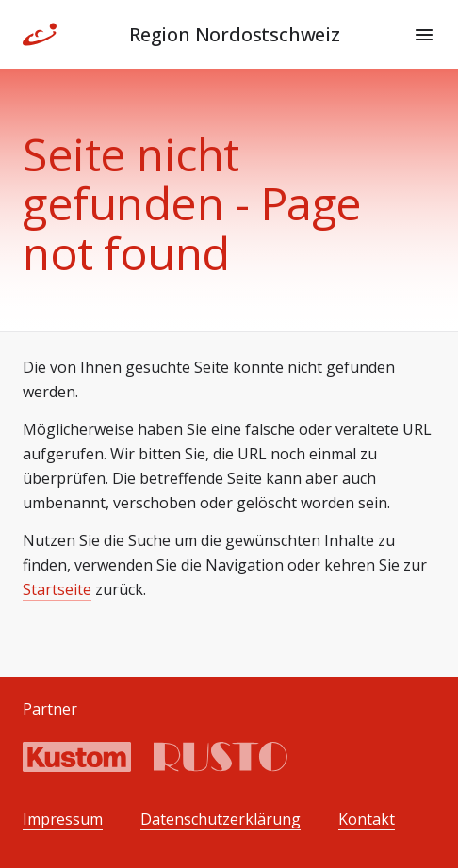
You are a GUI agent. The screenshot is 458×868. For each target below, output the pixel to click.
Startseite (57, 589)
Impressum (63, 820)
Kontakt (367, 820)
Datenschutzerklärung (221, 820)
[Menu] (424, 35)
